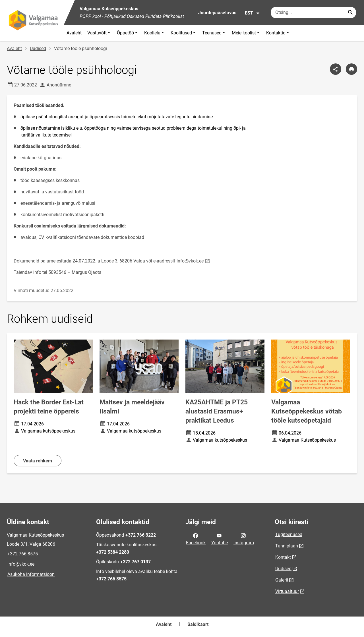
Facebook (196, 539)
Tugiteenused (289, 534)
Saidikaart (198, 624)
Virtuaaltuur (287, 591)
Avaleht (74, 33)
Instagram (244, 539)
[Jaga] (336, 69)
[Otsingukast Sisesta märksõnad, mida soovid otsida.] (313, 13)
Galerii (282, 580)
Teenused (214, 33)
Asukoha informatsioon (31, 574)
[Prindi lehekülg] (351, 69)
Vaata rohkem (38, 461)
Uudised (38, 48)
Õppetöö (128, 33)
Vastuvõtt (99, 33)
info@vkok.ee (21, 564)
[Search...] (350, 13)
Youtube (220, 539)
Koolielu (155, 33)
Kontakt (283, 557)
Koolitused (184, 33)
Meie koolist (246, 33)
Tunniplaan (287, 546)
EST (252, 13)
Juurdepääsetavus (217, 13)
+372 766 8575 (23, 554)
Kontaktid (278, 33)
